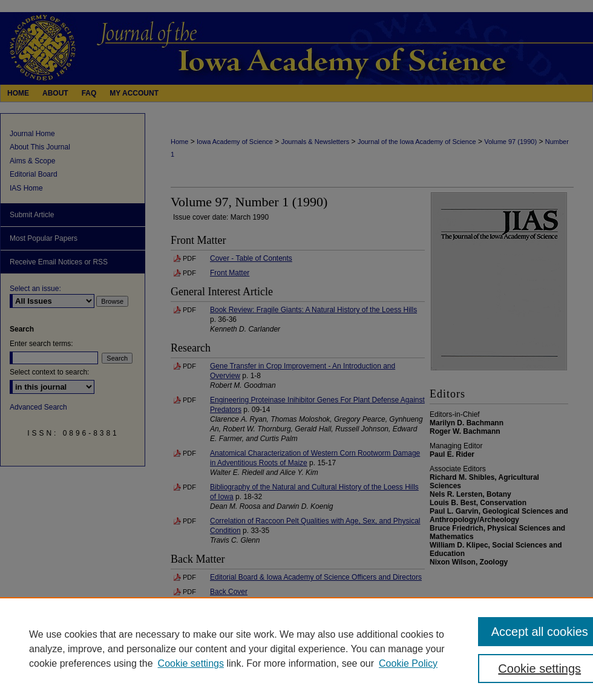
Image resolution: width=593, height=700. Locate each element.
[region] (296, 649)
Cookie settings (191, 663)
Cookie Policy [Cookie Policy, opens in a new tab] (408, 663)
